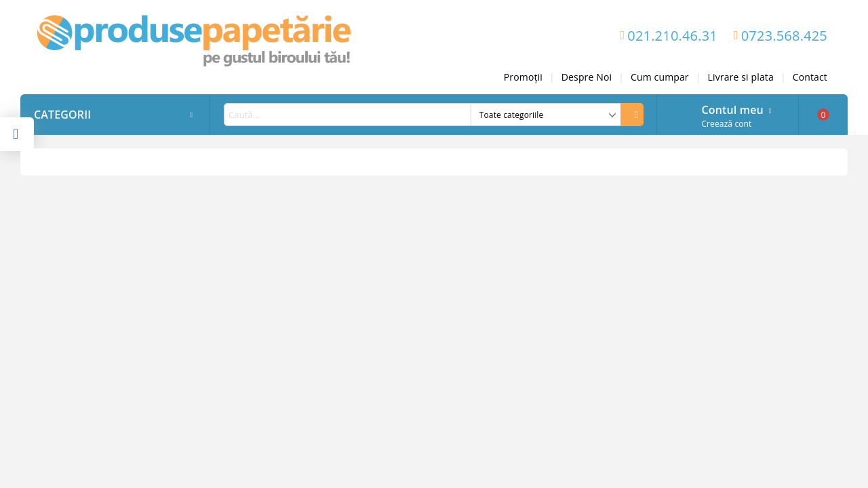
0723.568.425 (784, 36)
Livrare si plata (741, 77)
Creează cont (726, 124)
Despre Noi (587, 77)
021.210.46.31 (672, 36)
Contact (810, 77)
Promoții (523, 77)
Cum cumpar (660, 77)
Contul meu (732, 108)
